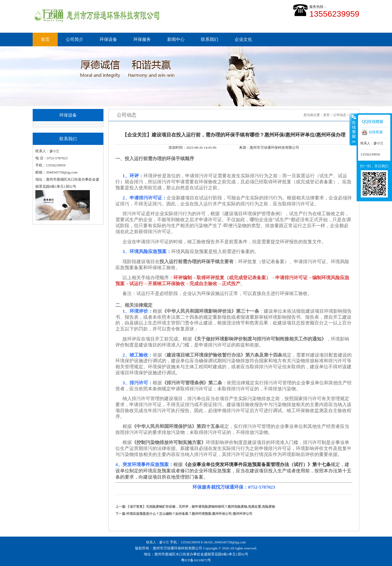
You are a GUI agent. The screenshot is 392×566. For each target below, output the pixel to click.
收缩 (353, 129)
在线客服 (372, 132)
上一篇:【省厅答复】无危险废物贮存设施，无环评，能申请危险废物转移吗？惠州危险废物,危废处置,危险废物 (195, 507)
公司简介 (75, 39)
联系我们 (210, 39)
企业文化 (243, 39)
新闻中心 (176, 39)
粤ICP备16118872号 (196, 560)
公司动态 (340, 115)
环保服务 (142, 39)
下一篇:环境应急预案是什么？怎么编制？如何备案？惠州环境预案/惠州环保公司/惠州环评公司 (184, 514)
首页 (45, 39)
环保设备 (108, 39)
